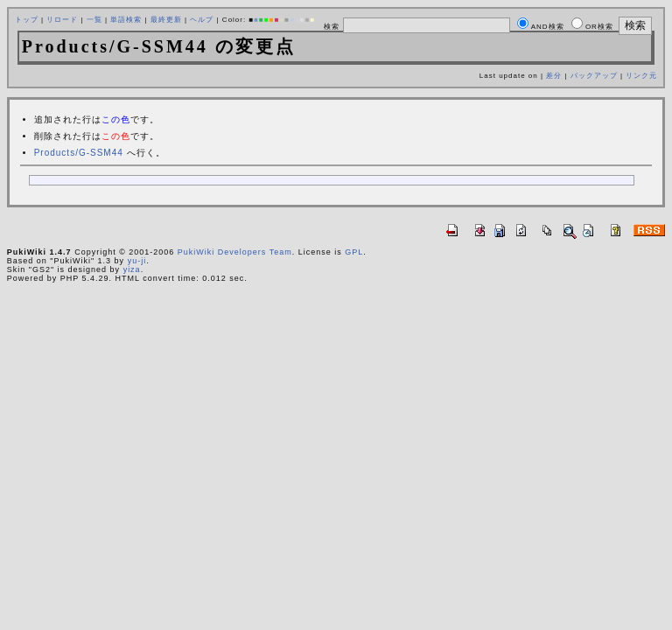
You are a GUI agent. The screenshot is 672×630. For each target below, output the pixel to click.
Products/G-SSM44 (79, 153)
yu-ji (137, 261)
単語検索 (126, 20)
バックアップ (594, 76)
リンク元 (641, 76)
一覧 (94, 20)
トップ (27, 20)
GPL (354, 252)
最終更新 (166, 20)
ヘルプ (202, 20)
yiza (132, 269)
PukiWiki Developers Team (235, 252)
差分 (554, 76)
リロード (62, 20)
